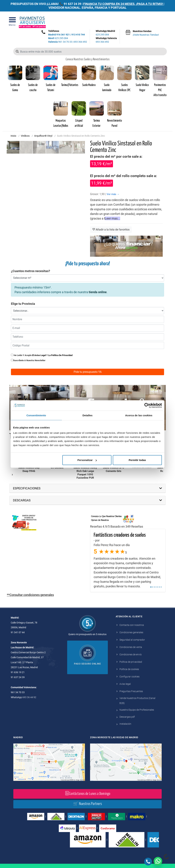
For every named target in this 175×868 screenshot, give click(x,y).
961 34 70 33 (60, 42)
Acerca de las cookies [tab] (139, 415)
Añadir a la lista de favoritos (111, 230)
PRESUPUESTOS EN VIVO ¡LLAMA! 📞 (37, 4)
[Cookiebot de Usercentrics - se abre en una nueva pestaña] (147, 405)
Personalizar (87, 460)
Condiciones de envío (131, 654)
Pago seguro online (87, 664)
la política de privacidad (60, 355)
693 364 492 (80, 42)
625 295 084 (58, 38)
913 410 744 (78, 35)
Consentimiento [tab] (36, 415)
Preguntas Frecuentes (131, 691)
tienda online (98, 292)
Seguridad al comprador (132, 640)
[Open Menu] (12, 23)
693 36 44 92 (29, 697)
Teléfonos (54, 31)
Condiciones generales (131, 632)
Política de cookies (129, 669)
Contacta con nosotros (132, 625)
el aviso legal (39, 355)
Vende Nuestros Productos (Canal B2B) (137, 701)
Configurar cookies (129, 677)
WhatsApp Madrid (106, 33)
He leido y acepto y (42, 355)
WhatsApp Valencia (106, 40)
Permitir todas (137, 460)
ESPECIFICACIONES (27, 488)
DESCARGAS (22, 500)
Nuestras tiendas (146, 33)
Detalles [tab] (87, 415)
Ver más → (113, 194)
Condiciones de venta (131, 647)
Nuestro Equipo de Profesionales (137, 710)
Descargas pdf (127, 717)
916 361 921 (63, 35)
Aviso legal (125, 684)
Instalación (125, 724)
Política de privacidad (131, 662)
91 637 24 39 (72, 4)
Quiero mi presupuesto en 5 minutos (87, 634)
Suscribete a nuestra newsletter (29, 360)
